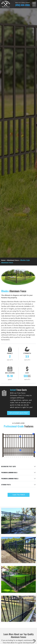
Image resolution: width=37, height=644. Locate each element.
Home (3, 260)
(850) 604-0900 (22, 5)
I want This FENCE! (19, 495)
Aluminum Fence (13, 260)
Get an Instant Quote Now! (18, 413)
